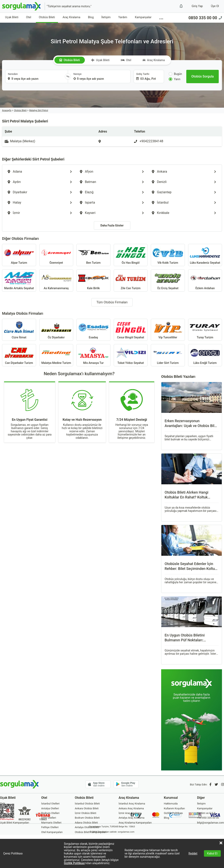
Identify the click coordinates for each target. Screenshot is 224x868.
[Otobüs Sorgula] (203, 76)
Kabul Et (212, 853)
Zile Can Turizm (131, 280)
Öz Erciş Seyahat (168, 280)
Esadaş (93, 330)
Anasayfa (7, 110)
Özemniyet (56, 255)
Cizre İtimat (19, 330)
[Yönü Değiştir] (68, 76)
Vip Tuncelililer (168, 330)
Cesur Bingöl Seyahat (131, 330)
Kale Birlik (93, 280)
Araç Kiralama (71, 17)
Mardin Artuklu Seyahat (19, 280)
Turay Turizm (205, 330)
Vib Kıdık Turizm (168, 255)
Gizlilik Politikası (74, 863)
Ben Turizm (93, 255)
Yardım (123, 17)
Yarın (174, 79)
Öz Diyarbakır (56, 330)
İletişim (106, 17)
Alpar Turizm (19, 255)
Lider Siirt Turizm (168, 355)
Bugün (175, 74)
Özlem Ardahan (205, 280)
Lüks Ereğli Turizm (205, 355)
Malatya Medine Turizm (56, 355)
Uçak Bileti (12, 17)
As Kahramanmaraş (56, 280)
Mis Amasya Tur (93, 355)
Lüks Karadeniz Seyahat (205, 255)
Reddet (193, 853)
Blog (91, 17)
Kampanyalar (143, 17)
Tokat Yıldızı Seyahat (131, 355)
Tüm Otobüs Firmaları (112, 302)
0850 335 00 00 (205, 18)
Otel (29, 17)
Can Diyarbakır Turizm (19, 355)
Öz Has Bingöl (131, 255)
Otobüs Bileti (47, 17)
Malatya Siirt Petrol (39, 110)
